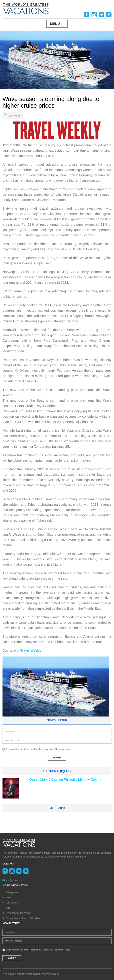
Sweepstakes (12, 892)
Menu (55, 24)
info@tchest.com (13, 880)
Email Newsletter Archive (18, 913)
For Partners (12, 903)
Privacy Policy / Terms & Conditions (24, 918)
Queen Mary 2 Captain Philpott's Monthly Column (66, 779)
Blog (8, 908)
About (9, 897)
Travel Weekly (31, 650)
